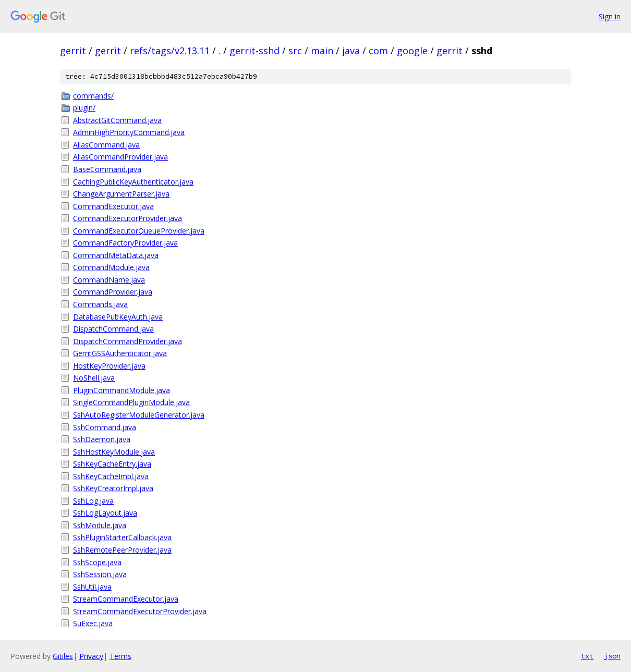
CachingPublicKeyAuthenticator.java (133, 182)
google (412, 51)
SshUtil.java (92, 587)
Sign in (610, 16)
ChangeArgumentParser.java (121, 194)
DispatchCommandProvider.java (128, 341)
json (612, 656)
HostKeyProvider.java (109, 366)
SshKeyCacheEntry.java (112, 464)
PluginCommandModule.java (122, 390)
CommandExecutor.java (113, 206)
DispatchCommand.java (113, 329)
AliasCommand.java (106, 145)
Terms (120, 656)
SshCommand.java (105, 427)
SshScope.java (97, 562)
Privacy (91, 656)
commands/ (93, 96)
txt (587, 656)
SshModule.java (100, 525)
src (295, 51)
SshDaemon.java (102, 439)
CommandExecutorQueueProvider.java (139, 231)
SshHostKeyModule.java (114, 452)
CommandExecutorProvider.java (128, 218)
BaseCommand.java (107, 169)
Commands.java (100, 304)
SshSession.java (100, 574)
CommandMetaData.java (116, 255)
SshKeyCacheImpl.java (111, 476)
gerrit (73, 51)
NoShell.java (94, 378)
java (351, 51)
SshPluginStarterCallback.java (122, 537)
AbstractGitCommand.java (117, 120)
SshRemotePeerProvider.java (122, 550)
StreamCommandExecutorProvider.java (140, 611)
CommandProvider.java (113, 292)
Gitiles (63, 656)
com (378, 51)
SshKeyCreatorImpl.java (113, 488)
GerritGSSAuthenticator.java (120, 353)
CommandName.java (109, 280)
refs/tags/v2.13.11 (170, 51)
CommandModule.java (111, 267)
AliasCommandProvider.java (120, 157)
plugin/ (84, 108)
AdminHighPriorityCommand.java (129, 132)
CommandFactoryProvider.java (125, 243)
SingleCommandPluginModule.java (131, 402)
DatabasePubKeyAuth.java (118, 317)
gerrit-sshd (254, 51)
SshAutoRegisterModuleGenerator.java (139, 415)
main (322, 51)
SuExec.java (93, 623)
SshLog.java (93, 501)
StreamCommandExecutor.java (126, 599)
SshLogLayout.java (105, 513)
